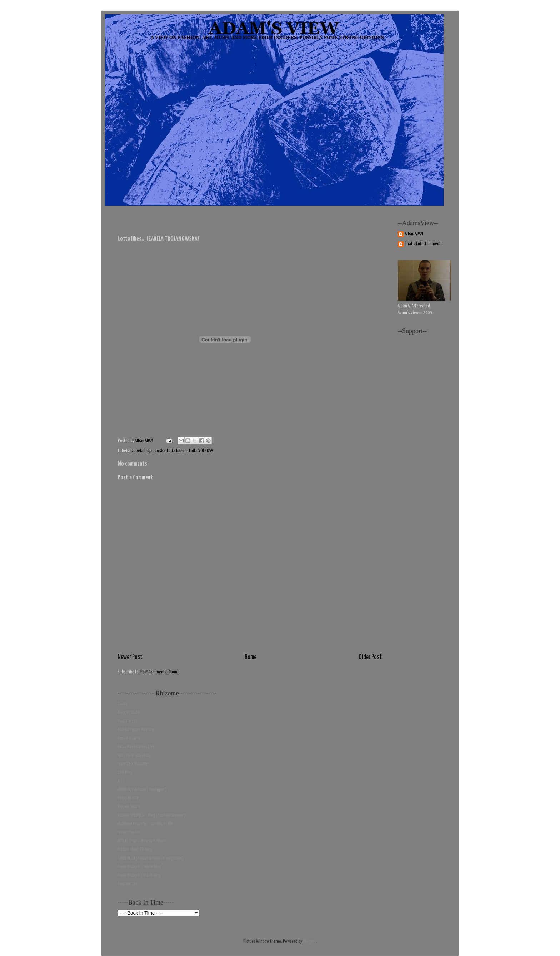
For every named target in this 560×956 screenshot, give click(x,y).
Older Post (370, 657)
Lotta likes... (177, 451)
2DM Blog (125, 772)
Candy (122, 704)
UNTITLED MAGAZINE (133, 764)
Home (251, 657)
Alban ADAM (414, 234)
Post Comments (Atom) (159, 672)
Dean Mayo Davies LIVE (136, 747)
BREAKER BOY (128, 798)
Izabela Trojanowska (148, 451)
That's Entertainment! (423, 244)
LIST (121, 781)
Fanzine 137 (128, 721)
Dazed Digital (129, 739)
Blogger (309, 942)
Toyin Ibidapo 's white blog (139, 867)
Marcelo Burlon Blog (134, 756)
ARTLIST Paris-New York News (141, 841)
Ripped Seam (129, 807)
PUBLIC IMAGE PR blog (135, 850)
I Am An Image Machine (136, 730)
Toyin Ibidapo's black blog (139, 875)
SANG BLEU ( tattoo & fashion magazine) (151, 858)
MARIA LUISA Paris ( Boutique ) (142, 790)
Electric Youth (129, 713)
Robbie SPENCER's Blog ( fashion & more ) (152, 815)
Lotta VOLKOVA (201, 451)
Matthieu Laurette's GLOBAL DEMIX (145, 824)
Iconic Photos (129, 833)
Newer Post (130, 657)
